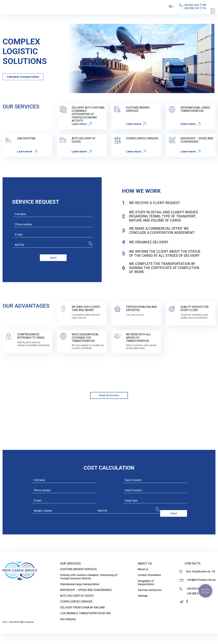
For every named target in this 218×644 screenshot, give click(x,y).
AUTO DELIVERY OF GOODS (77, 606)
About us (143, 580)
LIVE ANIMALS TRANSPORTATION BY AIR (85, 624)
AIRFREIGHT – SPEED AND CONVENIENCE (86, 601)
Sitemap (143, 606)
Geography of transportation (146, 593)
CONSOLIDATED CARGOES (76, 612)
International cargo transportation (80, 595)
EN (172, 7)
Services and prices (150, 601)
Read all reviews (109, 395)
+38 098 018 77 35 (198, 604)
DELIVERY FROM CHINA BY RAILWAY (83, 618)
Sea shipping (68, 629)
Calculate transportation (23, 77)
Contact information (149, 586)
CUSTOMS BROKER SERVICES (78, 580)
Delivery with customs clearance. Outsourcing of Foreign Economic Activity (89, 587)
